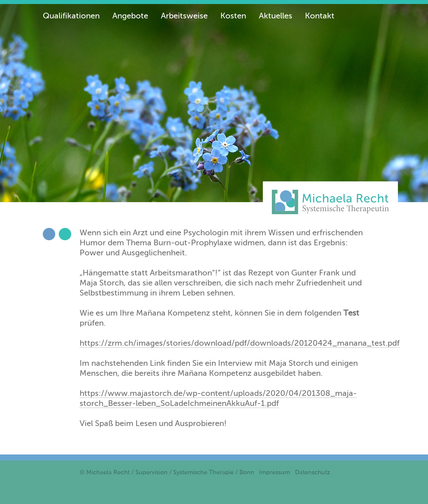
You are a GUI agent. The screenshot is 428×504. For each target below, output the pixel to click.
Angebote (130, 16)
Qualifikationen (71, 16)
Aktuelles (276, 16)
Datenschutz (312, 473)
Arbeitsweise (184, 16)
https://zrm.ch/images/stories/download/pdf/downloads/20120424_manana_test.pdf (240, 343)
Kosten (233, 16)
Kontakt (320, 16)
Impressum (275, 473)
